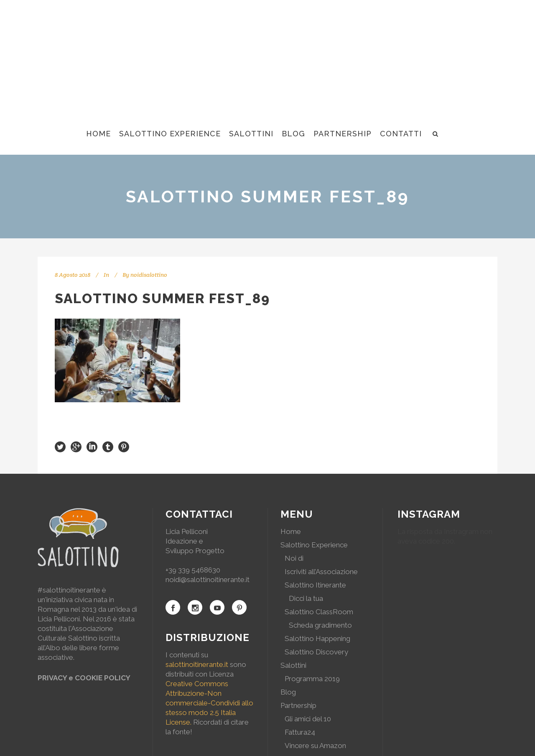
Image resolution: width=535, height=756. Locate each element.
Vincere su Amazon (315, 746)
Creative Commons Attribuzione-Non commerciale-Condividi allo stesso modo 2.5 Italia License (209, 703)
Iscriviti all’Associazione (321, 572)
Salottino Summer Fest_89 (162, 298)
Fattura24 (300, 732)
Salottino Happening (317, 639)
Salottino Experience (314, 545)
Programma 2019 (312, 679)
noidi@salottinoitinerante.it (208, 580)
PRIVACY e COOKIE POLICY (84, 678)
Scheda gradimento (320, 625)
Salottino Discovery (316, 652)
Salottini (293, 665)
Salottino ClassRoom (319, 612)
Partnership (298, 705)
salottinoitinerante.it (197, 664)
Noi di (294, 558)
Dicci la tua (306, 598)
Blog (288, 692)
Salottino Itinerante (315, 585)
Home (291, 531)
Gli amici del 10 (308, 719)
